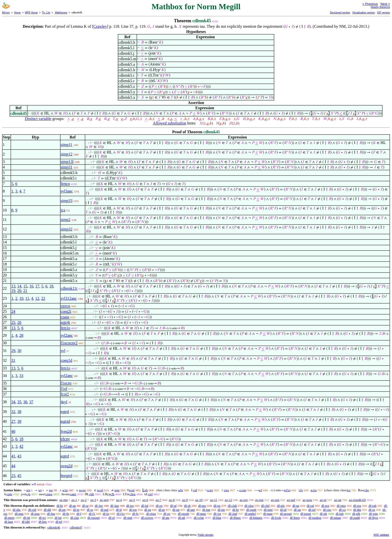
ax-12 (228, 500)
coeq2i (66, 311)
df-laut (9, 522)
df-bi (60, 506)
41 (13, 456)
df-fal (145, 506)
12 (37, 298)
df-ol (112, 518)
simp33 (67, 201)
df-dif (47, 510)
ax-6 (145, 500)
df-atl (181, 518)
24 (13, 311)
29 (13, 351)
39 (19, 421)
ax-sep (275, 500)
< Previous (370, 4)
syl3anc (67, 191)
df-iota (35, 514)
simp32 (67, 229)
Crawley (100, 26)
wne (117, 490)
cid (195, 490)
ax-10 (199, 500)
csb (146, 490)
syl (63, 351)
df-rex (325, 506)
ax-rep (259, 500)
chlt (91, 494)
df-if (119, 510)
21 (25, 291)
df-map (268, 514)
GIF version (383, 13)
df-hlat (217, 518)
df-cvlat (199, 518)
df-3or (99, 506)
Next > (385, 4)
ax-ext (243, 500)
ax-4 (119, 500)
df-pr (162, 510)
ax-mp (64, 500)
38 (19, 412)
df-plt (323, 514)
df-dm (357, 510)
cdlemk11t (69, 288)
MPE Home (31, 13)
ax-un (338, 500)
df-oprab (183, 514)
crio (314, 490)
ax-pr (323, 500)
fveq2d (66, 431)
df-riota (151, 514)
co (349, 490)
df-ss (90, 510)
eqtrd (65, 412)
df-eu (217, 506)
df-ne (296, 506)
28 (21, 335)
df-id (283, 510)
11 (27, 298)
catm (73, 494)
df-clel (265, 506)
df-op (176, 510)
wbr (180, 490)
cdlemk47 (76, 527)
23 (13, 476)
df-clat (74, 518)
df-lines (295, 518)
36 (25, 402)
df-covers (147, 518)
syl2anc (67, 335)
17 (37, 286)
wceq (82, 490)
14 (19, 286)
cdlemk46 (54, 527)
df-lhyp (373, 518)
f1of (64, 389)
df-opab (251, 510)
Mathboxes (61, 13)
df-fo (106, 514)
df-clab (232, 506)
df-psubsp (315, 518)
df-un (62, 510)
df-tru (130, 506)
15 (25, 286)
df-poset (306, 514)
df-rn (372, 510)
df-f (79, 514)
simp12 (67, 154)
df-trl (59, 522)
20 (19, 291)
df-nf (173, 506)
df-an (72, 506)
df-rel (312, 510)
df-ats (166, 518)
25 (13, 322)
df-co (342, 510)
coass (65, 317)
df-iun (206, 510)
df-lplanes (256, 518)
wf (260, 490)
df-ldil (26, 522)
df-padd (355, 518)
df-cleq (249, 506)
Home (17, 13)
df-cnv (327, 510)
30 (19, 351)
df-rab (372, 506)
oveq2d (67, 466)
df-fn (66, 514)
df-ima (19, 514)
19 (13, 291)
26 (19, 322)
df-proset (286, 514)
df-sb (187, 506)
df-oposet (94, 518)
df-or (85, 506)
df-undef (250, 514)
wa (51, 490)
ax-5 (132, 500)
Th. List (46, 13)
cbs (367, 490)
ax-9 (185, 500)
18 (51, 286)
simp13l (67, 162)
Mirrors (6, 13)
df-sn (148, 510)
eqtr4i (65, 322)
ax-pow (307, 500)
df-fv (135, 514)
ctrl (150, 494)
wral (132, 490)
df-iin (221, 510)
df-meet (9, 518)
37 (31, 402)
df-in (76, 510)
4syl (64, 402)
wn (28, 490)
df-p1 (42, 518)
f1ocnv (66, 383)
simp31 (67, 167)
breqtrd (66, 476)
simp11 (67, 145)
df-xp (297, 510)
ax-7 (158, 500)
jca (63, 210)
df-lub (340, 514)
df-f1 (92, 514)
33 (21, 376)
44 (13, 466)
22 (43, 298)
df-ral (310, 506)
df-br (235, 510)
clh (112, 494)
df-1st (217, 514)
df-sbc (17, 510)
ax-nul (291, 500)
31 (13, 360)
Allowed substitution (169, 123)
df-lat (58, 518)
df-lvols (276, 518)
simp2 (66, 220)
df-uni (191, 510)
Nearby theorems (380, 7)
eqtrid (65, 421)
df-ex (159, 506)
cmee (49, 494)
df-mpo (201, 514)
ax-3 (93, 500)
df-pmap (335, 518)
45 (19, 476)
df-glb (356, 514)
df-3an (114, 506)
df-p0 (26, 518)
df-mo (202, 506)
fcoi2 (65, 394)
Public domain (206, 535)
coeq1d (66, 360)
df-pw (133, 510)
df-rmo (341, 506)
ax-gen (104, 500)
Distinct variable (38, 119)
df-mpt (268, 510)
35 (19, 402)
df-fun (51, 514)
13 (13, 286)
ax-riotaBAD (357, 500)
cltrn (132, 494)
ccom (243, 490)
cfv (301, 490)
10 (21, 298)
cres (226, 490)
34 (13, 402)
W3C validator (381, 535)
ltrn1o (65, 328)
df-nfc (281, 506)
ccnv (210, 490)
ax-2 (84, 500)
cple (9, 494)
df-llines (235, 518)
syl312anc (69, 298)
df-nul (104, 510)
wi (40, 490)
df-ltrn (43, 522)
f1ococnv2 (69, 343)
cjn (28, 494)
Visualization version (364, 13)
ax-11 (214, 500)
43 (19, 456)
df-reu (357, 506)
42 (21, 446)
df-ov (167, 514)
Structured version (340, 13)
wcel (100, 490)
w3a (65, 490)
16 (31, 286)
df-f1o (121, 514)
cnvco (65, 306)
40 (13, 431)
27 (13, 421)
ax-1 (74, 500)
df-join (373, 514)
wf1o (287, 490)
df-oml (128, 518)
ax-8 (172, 500)
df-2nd (233, 514)
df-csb (32, 510)
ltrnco (65, 184)
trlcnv (65, 439)
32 (13, 412)
